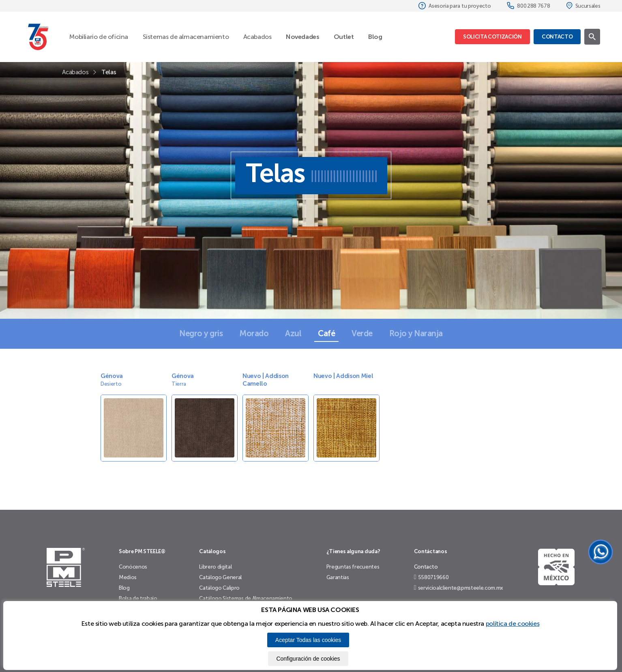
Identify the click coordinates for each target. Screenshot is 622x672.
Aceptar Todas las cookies (308, 640)
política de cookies (513, 624)
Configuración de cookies (308, 659)
